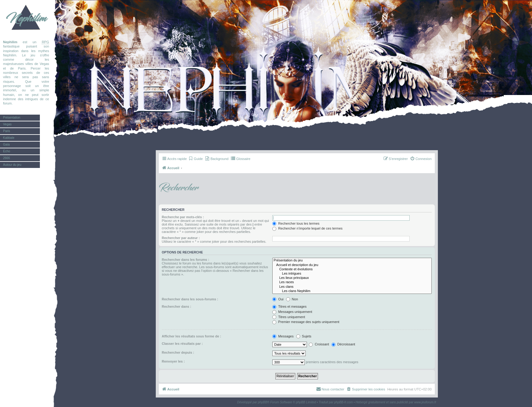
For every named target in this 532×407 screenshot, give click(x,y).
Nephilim (26, 18)
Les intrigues (352, 274)
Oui (278, 299)
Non (292, 299)
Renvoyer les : (173, 361)
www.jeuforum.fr (425, 402)
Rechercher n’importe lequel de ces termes (307, 228)
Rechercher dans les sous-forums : (190, 299)
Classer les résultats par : (182, 344)
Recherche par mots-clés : (183, 217)
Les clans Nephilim (352, 291)
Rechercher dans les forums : (186, 260)
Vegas (7, 124)
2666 (6, 158)
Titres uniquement (289, 317)
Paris (7, 131)
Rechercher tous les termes (296, 223)
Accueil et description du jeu (352, 265)
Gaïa (6, 145)
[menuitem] (195, 159)
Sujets (304, 336)
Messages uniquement (292, 312)
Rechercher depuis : (178, 352)
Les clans (352, 287)
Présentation (12, 118)
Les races (352, 282)
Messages (283, 336)
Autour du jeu (12, 165)
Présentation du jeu (352, 261)
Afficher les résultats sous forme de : (192, 336)
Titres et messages (289, 306)
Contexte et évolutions (352, 269)
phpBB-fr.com (344, 402)
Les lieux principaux (352, 278)
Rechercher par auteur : (181, 238)
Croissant (319, 344)
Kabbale (9, 138)
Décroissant (343, 344)
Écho (7, 151)
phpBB (262, 402)
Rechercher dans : (177, 306)
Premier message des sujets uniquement (306, 322)
